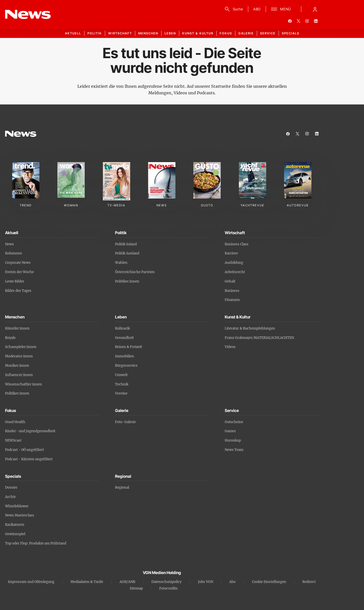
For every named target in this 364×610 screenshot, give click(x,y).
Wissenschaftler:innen (24, 384)
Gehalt (230, 281)
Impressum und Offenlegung (31, 582)
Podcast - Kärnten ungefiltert (29, 459)
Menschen (148, 33)
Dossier (11, 487)
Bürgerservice (126, 366)
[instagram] (307, 21)
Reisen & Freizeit (129, 347)
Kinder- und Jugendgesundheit (30, 431)
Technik (122, 384)
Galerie (246, 33)
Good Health (15, 422)
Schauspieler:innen (21, 347)
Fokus (226, 33)
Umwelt (121, 375)
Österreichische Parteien (135, 272)
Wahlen (121, 263)
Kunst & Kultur (198, 33)
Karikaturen (15, 525)
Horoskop (233, 440)
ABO (257, 9)
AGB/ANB (127, 582)
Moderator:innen (19, 356)
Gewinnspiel (15, 534)
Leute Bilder (15, 281)
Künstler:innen (17, 328)
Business (232, 291)
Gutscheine (234, 422)
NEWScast (13, 440)
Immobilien (124, 356)
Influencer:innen (19, 375)
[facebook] (290, 21)
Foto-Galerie (125, 422)
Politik (95, 33)
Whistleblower (17, 506)
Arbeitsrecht (235, 272)
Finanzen (232, 300)
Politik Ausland (127, 253)
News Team (234, 450)
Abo (232, 582)
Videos (230, 347)
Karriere (231, 253)
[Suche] (233, 9)
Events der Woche (19, 272)
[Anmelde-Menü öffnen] (315, 9)
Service (268, 33)
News (9, 244)
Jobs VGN (206, 582)
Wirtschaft (120, 33)
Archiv (10, 497)
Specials (291, 33)
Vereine (121, 393)
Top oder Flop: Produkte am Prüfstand (36, 543)
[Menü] (281, 9)
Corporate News (18, 263)
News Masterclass (20, 515)
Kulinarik (122, 328)
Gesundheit (124, 338)
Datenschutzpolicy (166, 582)
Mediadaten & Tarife (87, 582)
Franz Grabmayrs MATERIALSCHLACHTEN (259, 338)
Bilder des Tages (18, 291)
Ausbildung (234, 263)
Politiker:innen (127, 281)
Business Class (237, 244)
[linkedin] (316, 21)
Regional (122, 487)
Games (230, 431)
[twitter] (299, 21)
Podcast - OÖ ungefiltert (25, 450)
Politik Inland (126, 244)
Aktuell (73, 33)
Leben (170, 33)
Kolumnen (14, 253)
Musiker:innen (17, 366)
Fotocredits (168, 588)
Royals (10, 338)
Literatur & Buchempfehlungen (250, 328)
